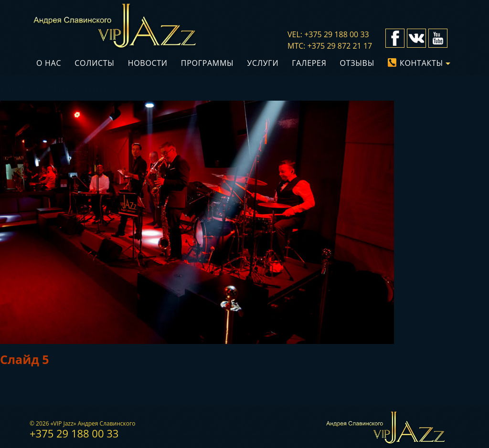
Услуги (263, 63)
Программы (207, 63)
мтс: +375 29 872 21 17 (330, 46)
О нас (49, 63)
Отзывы (357, 63)
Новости (148, 63)
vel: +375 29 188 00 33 (328, 34)
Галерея (309, 63)
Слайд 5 (25, 359)
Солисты (94, 63)
